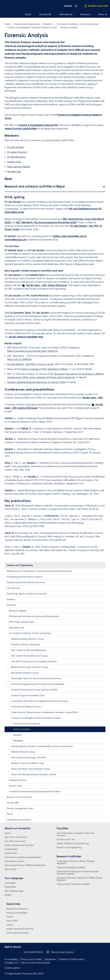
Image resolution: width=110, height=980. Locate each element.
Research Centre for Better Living (28, 763)
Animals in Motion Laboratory (25, 645)
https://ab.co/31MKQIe (19, 359)
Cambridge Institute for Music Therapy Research (76, 862)
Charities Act (11, 963)
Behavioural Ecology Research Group (30, 667)
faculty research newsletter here (26, 337)
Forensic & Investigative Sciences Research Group (32, 27)
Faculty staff (13, 803)
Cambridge (10, 883)
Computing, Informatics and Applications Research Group (39, 701)
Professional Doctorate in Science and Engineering (34, 616)
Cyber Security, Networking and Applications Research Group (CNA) (44, 712)
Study (28, 14)
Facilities (11, 599)
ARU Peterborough (14, 891)
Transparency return (15, 861)
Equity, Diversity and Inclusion (19, 845)
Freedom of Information (71, 959)
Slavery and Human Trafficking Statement (25, 865)
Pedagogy (18, 741)
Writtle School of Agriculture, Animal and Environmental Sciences (39, 571)
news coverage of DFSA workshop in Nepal (45, 369)
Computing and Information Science (25, 577)
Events (10, 917)
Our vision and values (15, 841)
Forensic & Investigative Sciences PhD (38, 125)
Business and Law (66, 839)
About (8, 833)
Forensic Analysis (22, 729)
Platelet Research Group (23, 752)
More (103, 14)
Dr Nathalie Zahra (16, 157)
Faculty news (15, 786)
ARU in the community (16, 837)
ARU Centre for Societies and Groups (29, 656)
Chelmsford (10, 887)
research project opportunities (21, 129)
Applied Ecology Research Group (27, 639)
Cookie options (12, 968)
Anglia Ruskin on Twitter (15, 952)
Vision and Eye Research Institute (73, 884)
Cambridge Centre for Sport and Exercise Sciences (36, 678)
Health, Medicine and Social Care (73, 843)
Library (10, 925)
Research (85, 14)
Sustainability (11, 849)
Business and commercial (19, 797)
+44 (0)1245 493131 (33, 952)
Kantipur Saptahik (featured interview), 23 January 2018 (36, 382)
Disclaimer (50, 959)
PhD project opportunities (21, 622)
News (10, 814)
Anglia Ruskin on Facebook (6, 952)
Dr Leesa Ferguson (17, 152)
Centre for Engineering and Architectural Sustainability (38, 684)
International (66, 14)
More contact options (60, 952)
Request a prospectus (17, 909)
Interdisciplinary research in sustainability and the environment (42, 746)
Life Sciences (13, 588)
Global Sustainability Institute (71, 868)
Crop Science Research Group (26, 707)
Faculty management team (20, 808)
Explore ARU (11, 853)
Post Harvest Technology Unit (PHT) (29, 758)
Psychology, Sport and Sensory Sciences (27, 594)
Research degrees (18, 611)
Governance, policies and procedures (23, 857)
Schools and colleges (17, 913)
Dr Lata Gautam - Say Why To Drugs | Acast (30, 364)
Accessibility (11, 959)
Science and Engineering (27, 24)
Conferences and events (19, 820)
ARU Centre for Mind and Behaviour (29, 650)
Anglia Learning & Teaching (20, 929)
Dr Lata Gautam (15, 147)
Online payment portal (17, 933)
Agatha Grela (14, 162)
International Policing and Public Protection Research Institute (78, 873)
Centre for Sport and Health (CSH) (28, 695)
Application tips (16, 628)
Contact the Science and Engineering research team (35, 791)
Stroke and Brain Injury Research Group (31, 769)
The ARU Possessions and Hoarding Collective (34, 662)
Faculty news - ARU (92, 398)
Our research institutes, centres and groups (77, 24)
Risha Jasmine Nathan (19, 167)
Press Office (12, 921)
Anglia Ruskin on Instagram (11, 952)
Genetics (18, 735)
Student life (45, 14)
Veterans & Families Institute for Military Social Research (79, 879)
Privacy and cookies (31, 959)
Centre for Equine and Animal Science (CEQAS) (34, 690)
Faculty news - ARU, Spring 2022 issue (46, 285)
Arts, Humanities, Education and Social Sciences (76, 834)
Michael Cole (14, 172)
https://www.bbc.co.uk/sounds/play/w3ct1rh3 (32, 351)
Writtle (8, 895)
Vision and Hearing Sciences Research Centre (34, 774)
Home (8, 24)
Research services (18, 780)
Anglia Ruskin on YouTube (19, 952)
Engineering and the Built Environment (26, 582)
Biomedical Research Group (25, 673)
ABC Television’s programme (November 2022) (46, 222)
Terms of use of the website (35, 963)
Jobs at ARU (11, 869)
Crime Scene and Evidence (27, 724)
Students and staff (96, 6)
